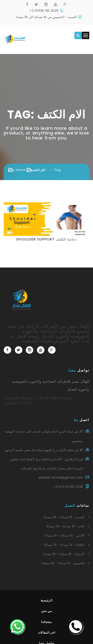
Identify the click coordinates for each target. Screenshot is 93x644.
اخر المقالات (47, 632)
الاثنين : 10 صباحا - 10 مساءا (64, 535)
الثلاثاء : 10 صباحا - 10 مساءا (64, 545)
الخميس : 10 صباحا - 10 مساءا (63, 563)
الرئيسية (47, 600)
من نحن (46, 611)
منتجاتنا (46, 622)
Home (20, 170)
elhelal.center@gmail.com (61, 477)
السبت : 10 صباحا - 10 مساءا (64, 517)
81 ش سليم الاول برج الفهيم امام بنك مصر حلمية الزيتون (44, 450)
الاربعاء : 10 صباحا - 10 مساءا (64, 554)
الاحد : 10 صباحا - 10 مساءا (65, 526)
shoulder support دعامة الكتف (46, 239)
